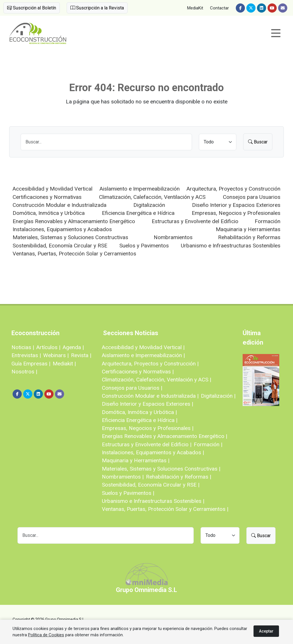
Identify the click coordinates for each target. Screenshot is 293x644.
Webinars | (56, 355)
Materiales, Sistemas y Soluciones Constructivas (70, 237)
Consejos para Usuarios (252, 197)
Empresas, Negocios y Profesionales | (148, 428)
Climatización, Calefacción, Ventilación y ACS (152, 197)
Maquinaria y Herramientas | (136, 460)
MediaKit (195, 8)
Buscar (258, 142)
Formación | (208, 444)
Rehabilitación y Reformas (249, 237)
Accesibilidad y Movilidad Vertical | (143, 347)
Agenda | (73, 347)
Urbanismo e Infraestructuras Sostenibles (231, 246)
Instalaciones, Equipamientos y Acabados (62, 229)
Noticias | (23, 347)
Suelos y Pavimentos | (128, 493)
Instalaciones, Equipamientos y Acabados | (153, 452)
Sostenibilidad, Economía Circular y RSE (60, 246)
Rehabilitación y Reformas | (179, 477)
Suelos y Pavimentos (144, 246)
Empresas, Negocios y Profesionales (236, 213)
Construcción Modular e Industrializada (60, 205)
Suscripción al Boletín (32, 8)
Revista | (81, 355)
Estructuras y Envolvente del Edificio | (147, 444)
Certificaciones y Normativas (47, 197)
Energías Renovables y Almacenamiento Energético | (165, 436)
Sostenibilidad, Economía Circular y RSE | (151, 485)
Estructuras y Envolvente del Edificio (195, 221)
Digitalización (149, 205)
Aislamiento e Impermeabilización (140, 189)
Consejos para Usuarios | (132, 388)
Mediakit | (64, 364)
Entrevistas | (26, 355)
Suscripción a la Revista (97, 8)
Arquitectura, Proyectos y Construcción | (150, 364)
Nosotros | (24, 372)
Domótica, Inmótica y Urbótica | (139, 412)
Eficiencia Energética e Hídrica (138, 213)
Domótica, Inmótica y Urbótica (49, 213)
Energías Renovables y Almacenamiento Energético (74, 221)
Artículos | (48, 347)
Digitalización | (218, 396)
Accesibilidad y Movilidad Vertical (53, 189)
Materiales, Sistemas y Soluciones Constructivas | (161, 469)
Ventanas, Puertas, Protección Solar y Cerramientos (74, 254)
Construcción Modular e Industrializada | (150, 396)
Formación (268, 221)
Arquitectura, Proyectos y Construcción (233, 189)
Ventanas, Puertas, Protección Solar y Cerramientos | (165, 509)
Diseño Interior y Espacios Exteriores (236, 205)
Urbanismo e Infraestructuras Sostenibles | (153, 501)
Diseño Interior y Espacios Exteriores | (148, 404)
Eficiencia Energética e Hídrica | (140, 420)
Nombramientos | (123, 477)
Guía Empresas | (31, 364)
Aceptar (266, 631)
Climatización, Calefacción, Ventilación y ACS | (157, 380)
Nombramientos (173, 237)
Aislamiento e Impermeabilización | (143, 355)
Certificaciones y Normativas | (138, 372)
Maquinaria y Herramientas (248, 229)
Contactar (219, 8)
